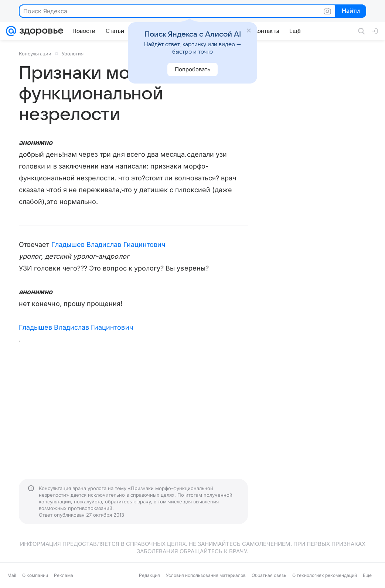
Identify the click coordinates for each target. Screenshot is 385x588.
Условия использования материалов (206, 575)
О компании (35, 575)
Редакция (149, 575)
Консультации (35, 54)
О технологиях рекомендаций (325, 575)
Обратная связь (269, 575)
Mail (12, 575)
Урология (73, 54)
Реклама (64, 575)
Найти (350, 11)
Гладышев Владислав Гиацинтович (108, 244)
